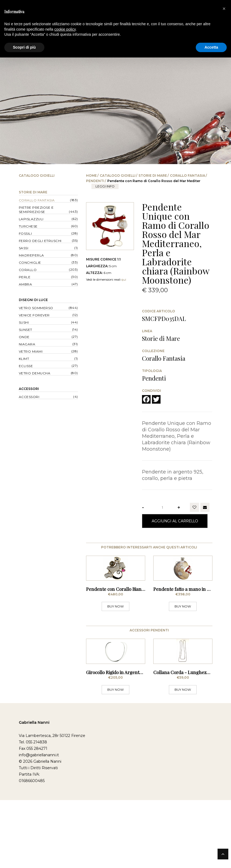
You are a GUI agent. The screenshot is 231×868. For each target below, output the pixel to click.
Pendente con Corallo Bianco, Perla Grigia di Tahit (138, 623)
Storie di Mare (153, 176)
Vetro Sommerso (36, 308)
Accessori (29, 389)
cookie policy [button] (65, 29)
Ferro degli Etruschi (40, 241)
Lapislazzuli (31, 219)
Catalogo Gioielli (118, 176)
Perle (25, 277)
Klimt (24, 359)
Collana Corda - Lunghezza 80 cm (189, 740)
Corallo (28, 270)
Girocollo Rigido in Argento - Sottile (122, 740)
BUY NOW (115, 640)
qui (124, 279)
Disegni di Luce (33, 300)
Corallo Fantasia (188, 176)
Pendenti (95, 181)
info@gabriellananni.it (39, 823)
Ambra (26, 284)
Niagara (27, 344)
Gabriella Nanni (34, 790)
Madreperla (31, 255)
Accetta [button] (211, 47)
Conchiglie (30, 263)
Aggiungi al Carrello (175, 521)
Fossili (25, 234)
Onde (24, 337)
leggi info (105, 186)
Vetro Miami (31, 351)
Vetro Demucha (35, 373)
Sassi (24, 248)
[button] (224, 9)
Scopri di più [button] (24, 47)
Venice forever (34, 315)
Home (91, 176)
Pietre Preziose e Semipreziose (36, 210)
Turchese (28, 226)
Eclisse (26, 366)
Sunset (26, 330)
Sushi (24, 322)
